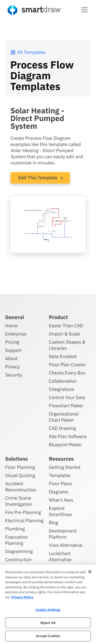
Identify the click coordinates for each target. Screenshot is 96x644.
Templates (60, 475)
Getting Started (65, 467)
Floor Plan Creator (68, 365)
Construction (18, 559)
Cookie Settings (48, 610)
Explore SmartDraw (61, 511)
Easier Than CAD (66, 326)
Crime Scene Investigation (19, 501)
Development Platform (63, 534)
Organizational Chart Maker (64, 417)
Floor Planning (20, 467)
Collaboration (63, 381)
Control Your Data (67, 397)
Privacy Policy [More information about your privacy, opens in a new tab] (22, 597)
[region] (48, 604)
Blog (54, 523)
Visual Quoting (20, 475)
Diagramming (19, 551)
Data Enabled (63, 356)
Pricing (12, 342)
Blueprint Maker (65, 445)
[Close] (90, 572)
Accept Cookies (48, 636)
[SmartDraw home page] (35, 10)
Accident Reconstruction (21, 487)
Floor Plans (60, 484)
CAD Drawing (62, 428)
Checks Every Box (67, 373)
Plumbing (15, 529)
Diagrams (59, 492)
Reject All (48, 623)
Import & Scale (64, 334)
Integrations (62, 389)
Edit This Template (38, 178)
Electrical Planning (24, 521)
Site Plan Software (68, 436)
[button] (84, 10)
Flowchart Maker (66, 406)
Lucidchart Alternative (60, 556)
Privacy (13, 367)
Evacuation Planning (17, 540)
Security (14, 375)
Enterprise (16, 334)
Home (11, 326)
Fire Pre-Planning (23, 512)
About (11, 358)
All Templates (28, 52)
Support (13, 350)
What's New (61, 500)
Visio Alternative (66, 545)
